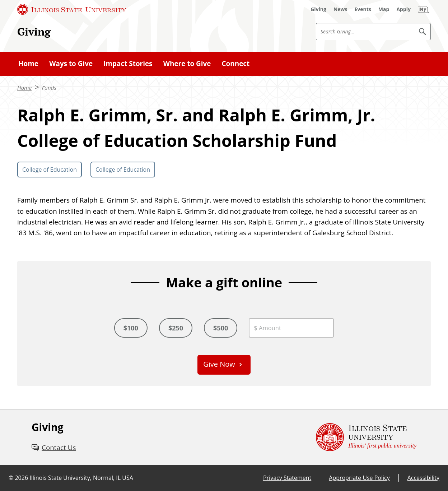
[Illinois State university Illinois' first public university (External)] (366, 437)
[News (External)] (340, 9)
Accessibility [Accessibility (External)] (423, 478)
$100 (131, 328)
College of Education (50, 170)
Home (28, 64)
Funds (49, 88)
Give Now (219, 364)
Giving (34, 31)
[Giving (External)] (318, 9)
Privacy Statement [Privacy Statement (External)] (287, 478)
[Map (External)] (384, 9)
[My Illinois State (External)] (424, 9)
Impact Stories (128, 64)
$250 (176, 328)
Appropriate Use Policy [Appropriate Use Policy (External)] (359, 478)
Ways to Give (71, 64)
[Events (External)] (363, 9)
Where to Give (187, 64)
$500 (221, 328)
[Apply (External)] (403, 9)
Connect (236, 64)
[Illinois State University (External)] (72, 9)
